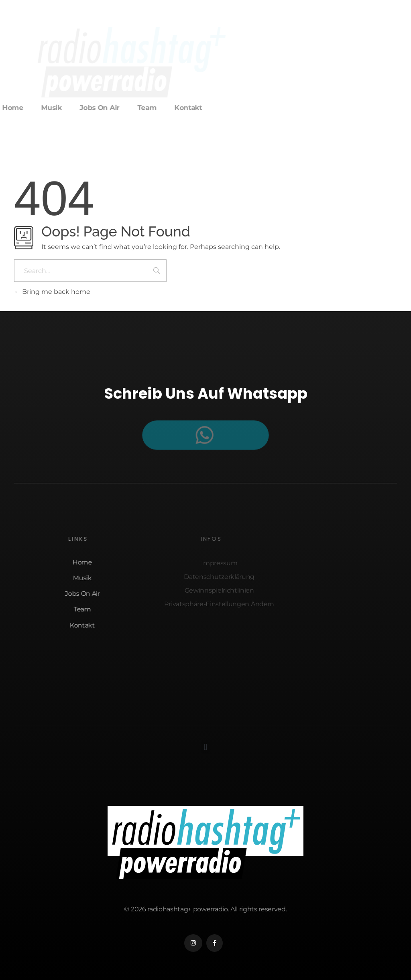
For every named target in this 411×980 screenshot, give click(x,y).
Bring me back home (52, 292)
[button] (205, 747)
